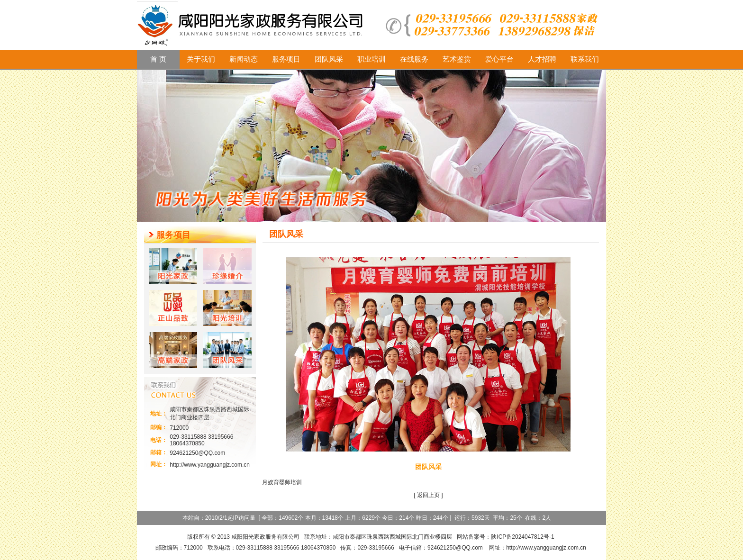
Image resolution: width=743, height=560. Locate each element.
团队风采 (428, 467)
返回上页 (428, 495)
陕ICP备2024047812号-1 (522, 537)
